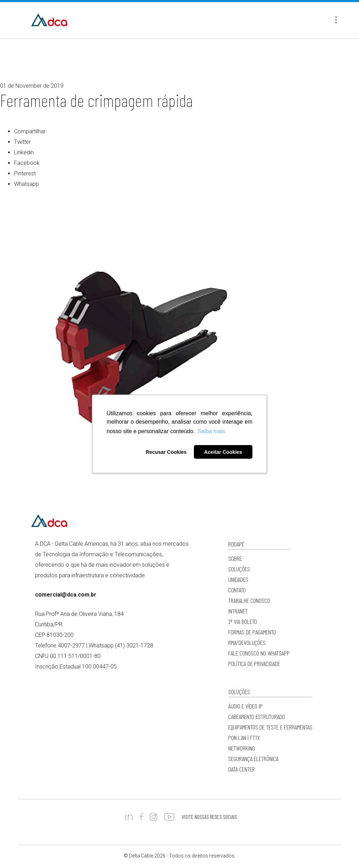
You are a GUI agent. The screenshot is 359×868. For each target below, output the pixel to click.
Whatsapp (26, 184)
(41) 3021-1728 (134, 645)
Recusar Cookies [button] (166, 452)
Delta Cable (49, 20)
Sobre (235, 558)
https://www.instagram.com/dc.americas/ (154, 817)
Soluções (239, 569)
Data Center (242, 769)
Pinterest (25, 173)
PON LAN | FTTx (244, 738)
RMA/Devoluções (247, 642)
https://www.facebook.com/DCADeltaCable (141, 817)
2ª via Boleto (243, 621)
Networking (242, 748)
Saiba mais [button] (211, 431)
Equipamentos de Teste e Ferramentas (270, 727)
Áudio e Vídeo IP (245, 706)
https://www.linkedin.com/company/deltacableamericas (129, 817)
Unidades (238, 579)
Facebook (27, 163)
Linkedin (24, 152)
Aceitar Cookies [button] (223, 452)
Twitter (22, 142)
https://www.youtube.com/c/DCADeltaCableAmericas (169, 817)
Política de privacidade (254, 664)
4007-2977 (71, 645)
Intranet (238, 611)
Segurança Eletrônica (253, 759)
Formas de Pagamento (252, 632)
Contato (237, 590)
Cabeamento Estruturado (257, 716)
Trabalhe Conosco (249, 600)
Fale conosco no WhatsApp (259, 653)
